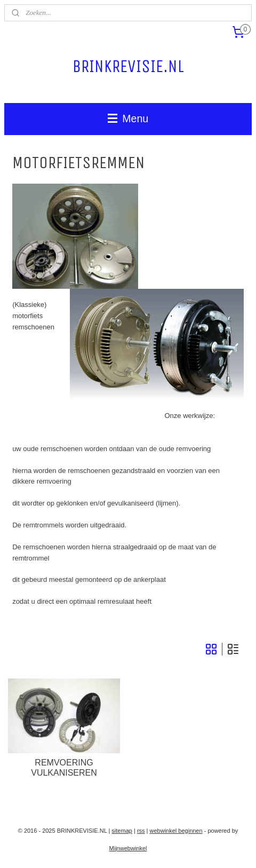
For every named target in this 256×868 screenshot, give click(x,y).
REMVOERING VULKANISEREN (64, 768)
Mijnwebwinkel (128, 848)
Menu (128, 119)
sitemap (122, 831)
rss (141, 831)
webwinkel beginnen (176, 831)
